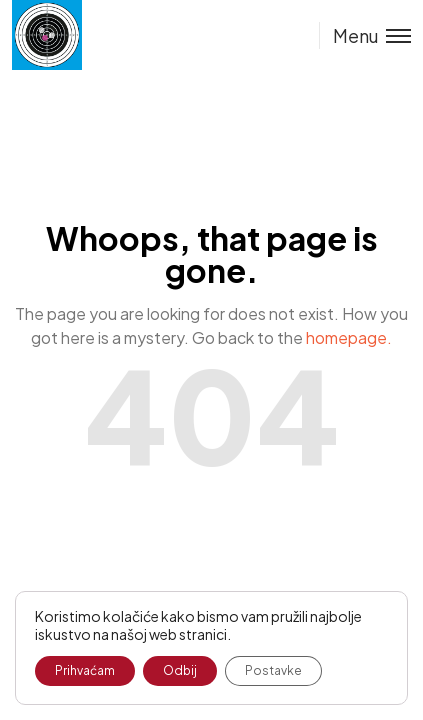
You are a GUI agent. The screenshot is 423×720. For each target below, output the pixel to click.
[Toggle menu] (365, 35)
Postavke (273, 670)
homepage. (349, 337)
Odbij (180, 670)
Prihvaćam (85, 670)
